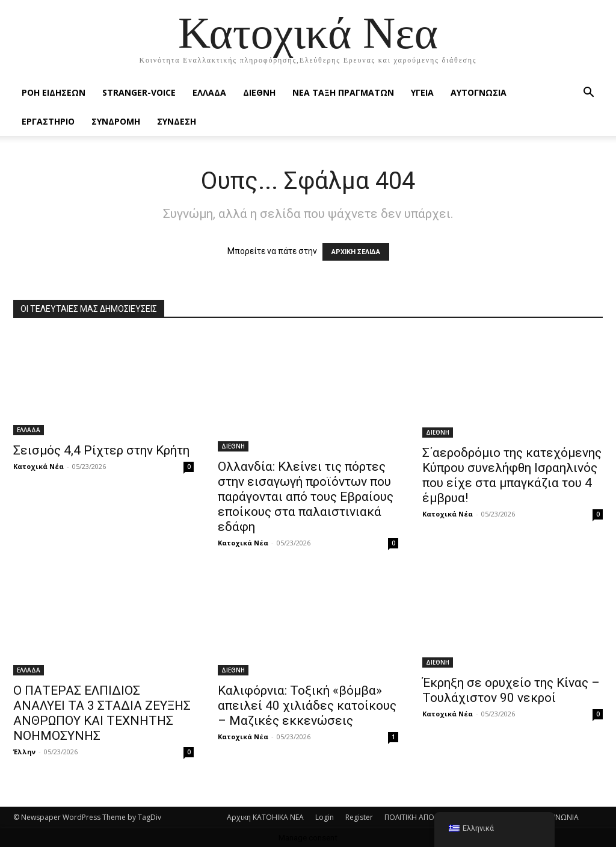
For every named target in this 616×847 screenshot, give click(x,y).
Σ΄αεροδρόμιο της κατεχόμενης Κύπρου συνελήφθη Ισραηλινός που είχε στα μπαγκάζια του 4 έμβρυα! (512, 475)
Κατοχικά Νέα (38, 466)
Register (359, 817)
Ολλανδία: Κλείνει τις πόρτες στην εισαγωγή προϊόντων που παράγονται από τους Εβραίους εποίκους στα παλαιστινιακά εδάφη (306, 497)
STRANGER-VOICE (139, 92)
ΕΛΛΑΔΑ (209, 92)
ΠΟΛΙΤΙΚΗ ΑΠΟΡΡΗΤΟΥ (423, 817)
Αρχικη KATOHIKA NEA (265, 817)
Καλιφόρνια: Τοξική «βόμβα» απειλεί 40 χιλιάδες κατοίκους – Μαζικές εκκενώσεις (307, 706)
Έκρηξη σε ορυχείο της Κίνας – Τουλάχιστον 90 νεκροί (511, 690)
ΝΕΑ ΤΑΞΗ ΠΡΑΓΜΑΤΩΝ (343, 92)
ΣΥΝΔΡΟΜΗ (116, 121)
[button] (588, 94)
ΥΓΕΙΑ (422, 92)
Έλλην (24, 752)
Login (325, 817)
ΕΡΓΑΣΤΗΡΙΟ (48, 121)
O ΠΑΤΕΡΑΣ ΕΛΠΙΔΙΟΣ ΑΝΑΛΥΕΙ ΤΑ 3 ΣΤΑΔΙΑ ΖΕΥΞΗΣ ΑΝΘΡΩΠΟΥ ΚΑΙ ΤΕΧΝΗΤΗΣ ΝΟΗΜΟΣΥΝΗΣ (102, 713)
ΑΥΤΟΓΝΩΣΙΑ (479, 92)
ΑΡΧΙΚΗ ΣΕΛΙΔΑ (356, 252)
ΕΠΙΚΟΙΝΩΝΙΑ (556, 817)
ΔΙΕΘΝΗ (259, 92)
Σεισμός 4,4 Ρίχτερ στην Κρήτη (101, 450)
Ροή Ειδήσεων (54, 92)
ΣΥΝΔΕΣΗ (177, 121)
